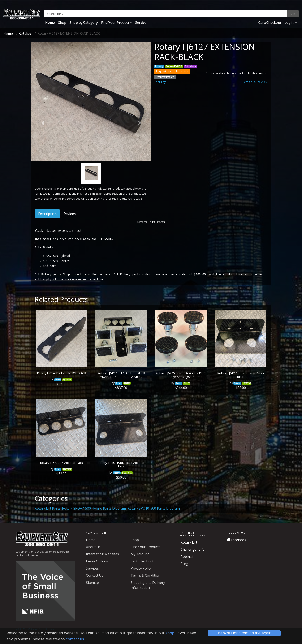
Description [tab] (47, 214)
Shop (62, 22)
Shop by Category (83, 22)
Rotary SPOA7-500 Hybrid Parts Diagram (94, 508)
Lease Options (97, 561)
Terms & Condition (145, 575)
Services (92, 568)
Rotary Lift (189, 542)
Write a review (256, 82)
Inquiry (160, 82)
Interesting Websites (102, 554)
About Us (93, 547)
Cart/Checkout (270, 22)
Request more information (172, 71)
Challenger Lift (192, 549)
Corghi (186, 564)
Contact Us (95, 575)
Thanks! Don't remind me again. (244, 633)
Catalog (25, 33)
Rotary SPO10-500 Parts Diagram (154, 508)
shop (170, 633)
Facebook (237, 540)
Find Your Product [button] (115, 22)
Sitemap (92, 583)
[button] (43, 123)
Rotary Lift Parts (48, 508)
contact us (75, 639)
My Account (140, 554)
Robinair (187, 557)
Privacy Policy (141, 568)
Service (141, 22)
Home (50, 22)
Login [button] (289, 22)
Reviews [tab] (70, 214)
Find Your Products (146, 547)
